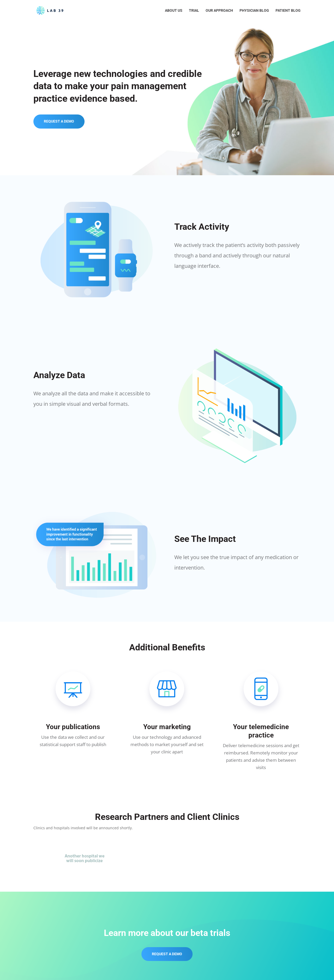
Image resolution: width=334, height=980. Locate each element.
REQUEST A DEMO (59, 121)
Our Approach (219, 11)
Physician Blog (254, 11)
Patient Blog (288, 11)
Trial (194, 11)
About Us (174, 11)
